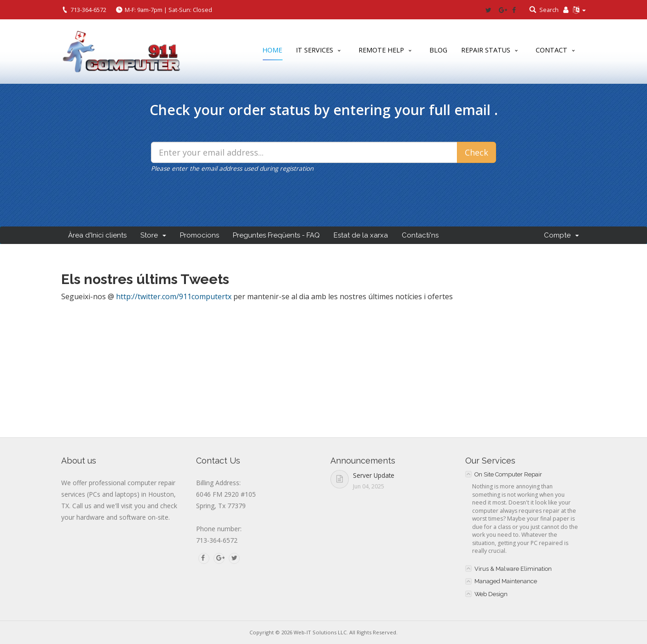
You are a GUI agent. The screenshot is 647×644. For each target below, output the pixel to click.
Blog (438, 50)
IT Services (315, 50)
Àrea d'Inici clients (97, 235)
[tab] (526, 474)
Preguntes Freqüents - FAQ (276, 235)
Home (272, 52)
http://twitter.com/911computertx (174, 296)
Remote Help (381, 50)
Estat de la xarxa (361, 235)
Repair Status (486, 50)
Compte (561, 235)
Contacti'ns (420, 235)
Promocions (199, 235)
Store (153, 235)
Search (549, 10)
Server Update (374, 475)
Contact (552, 50)
